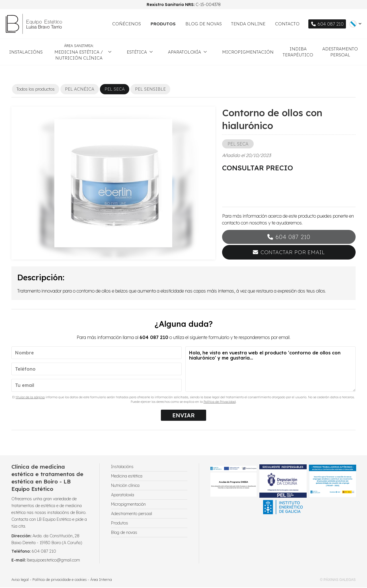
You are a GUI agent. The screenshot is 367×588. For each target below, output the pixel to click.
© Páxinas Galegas (338, 580)
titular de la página (30, 398)
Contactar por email (293, 253)
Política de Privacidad (220, 402)
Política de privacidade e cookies (60, 580)
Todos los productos (36, 90)
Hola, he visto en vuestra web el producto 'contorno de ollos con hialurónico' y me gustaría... (270, 370)
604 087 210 (293, 237)
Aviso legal (20, 580)
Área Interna (101, 580)
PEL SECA (238, 144)
